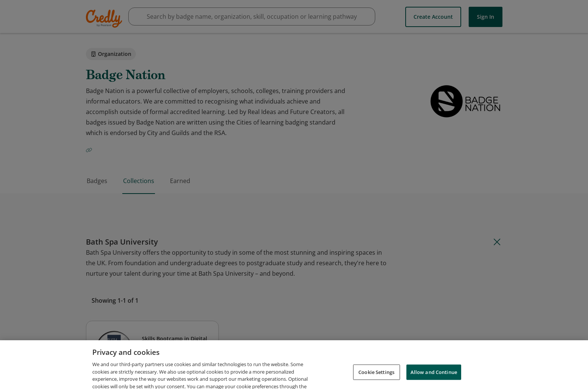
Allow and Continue (434, 378)
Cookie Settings (376, 378)
